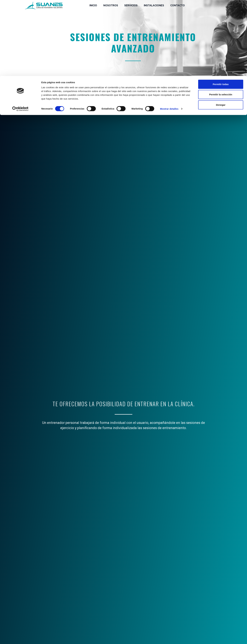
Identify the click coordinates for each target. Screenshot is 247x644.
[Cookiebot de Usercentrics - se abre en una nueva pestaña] (20, 33)
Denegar (221, 29)
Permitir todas (221, 8)
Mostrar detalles (169, 33)
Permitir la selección (221, 19)
